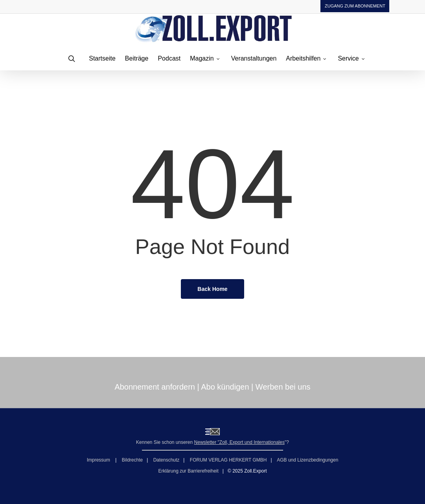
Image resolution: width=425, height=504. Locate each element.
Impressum (99, 460)
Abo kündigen (225, 387)
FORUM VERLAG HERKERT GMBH (228, 460)
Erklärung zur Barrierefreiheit (188, 471)
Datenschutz (167, 460)
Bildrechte (132, 460)
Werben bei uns (283, 387)
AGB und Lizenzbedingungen (307, 460)
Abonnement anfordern (155, 387)
